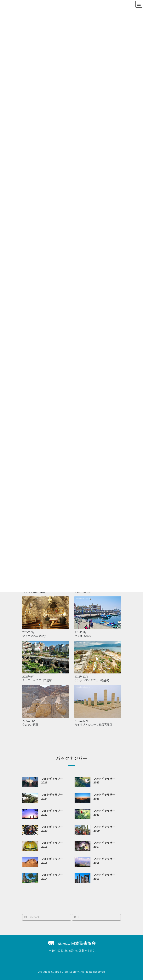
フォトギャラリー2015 (104, 861)
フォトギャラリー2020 (52, 829)
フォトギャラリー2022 (52, 813)
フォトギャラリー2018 (52, 845)
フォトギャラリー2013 (104, 877)
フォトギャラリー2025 (104, 781)
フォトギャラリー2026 (52, 781)
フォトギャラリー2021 (104, 813)
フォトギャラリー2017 (104, 845)
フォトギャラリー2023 (104, 796)
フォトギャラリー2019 (104, 829)
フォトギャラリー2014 (52, 877)
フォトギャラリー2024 (52, 796)
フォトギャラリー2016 (52, 861)
